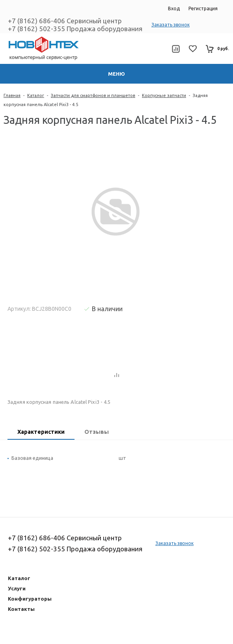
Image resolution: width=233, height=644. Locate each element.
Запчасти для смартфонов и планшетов (93, 95)
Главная (12, 95)
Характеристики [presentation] (41, 432)
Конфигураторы (30, 599)
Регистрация (203, 8)
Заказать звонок (171, 25)
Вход (174, 8)
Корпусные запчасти (164, 95)
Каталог (36, 95)
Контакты (21, 609)
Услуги (17, 588)
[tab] (41, 433)
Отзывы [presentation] (97, 432)
